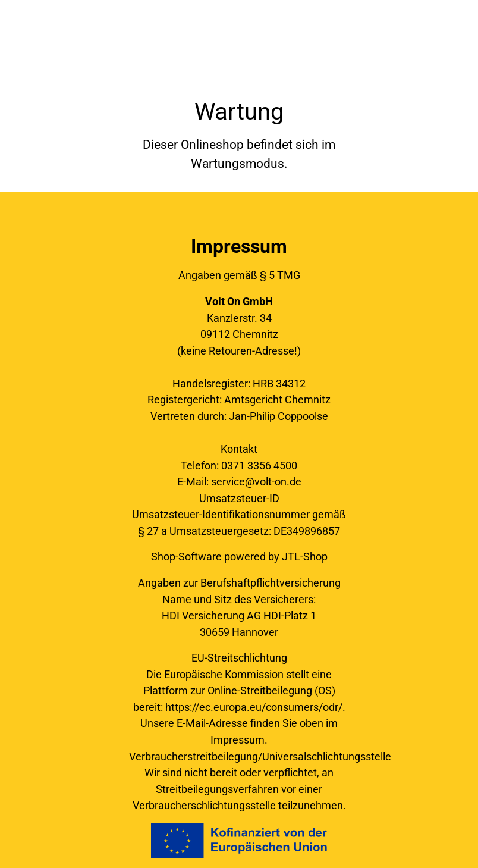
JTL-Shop (305, 557)
